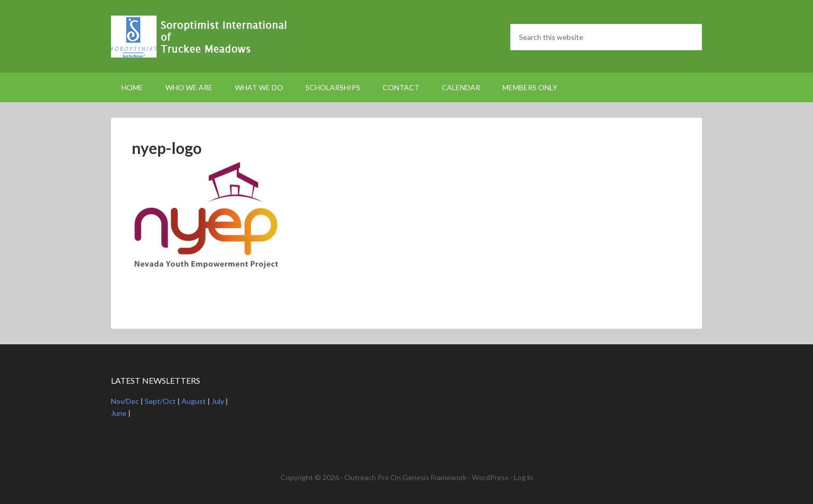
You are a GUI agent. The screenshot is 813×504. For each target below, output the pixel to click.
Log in (523, 477)
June (119, 413)
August (194, 401)
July (218, 401)
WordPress (490, 477)
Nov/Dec (125, 401)
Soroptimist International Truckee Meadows (199, 36)
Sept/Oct (160, 401)
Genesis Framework (434, 477)
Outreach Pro (367, 477)
